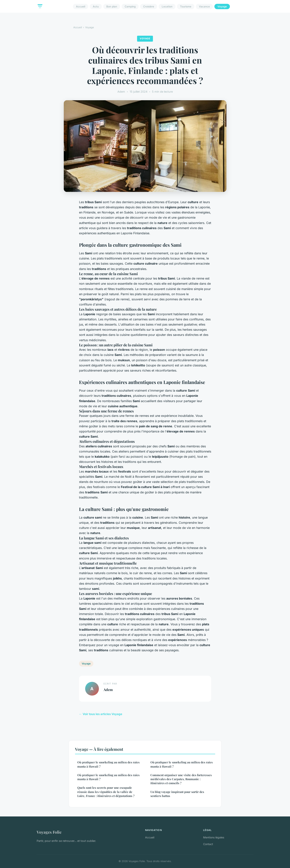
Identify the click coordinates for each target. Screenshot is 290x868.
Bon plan (112, 6)
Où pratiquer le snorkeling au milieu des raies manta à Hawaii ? (108, 764)
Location (167, 6)
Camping (130, 6)
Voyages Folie (49, 832)
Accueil (81, 6)
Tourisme (186, 6)
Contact (208, 844)
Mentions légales (214, 837)
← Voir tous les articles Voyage (101, 714)
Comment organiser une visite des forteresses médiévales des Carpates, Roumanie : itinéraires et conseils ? (181, 779)
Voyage (222, 6)
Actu (96, 6)
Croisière (149, 6)
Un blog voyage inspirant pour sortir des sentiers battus (177, 794)
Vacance (204, 6)
